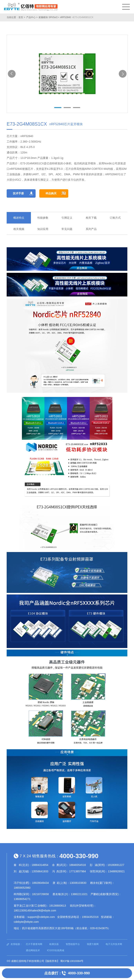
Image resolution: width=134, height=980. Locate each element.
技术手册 (18, 193)
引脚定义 (67, 218)
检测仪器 (54, 944)
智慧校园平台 (73, 944)
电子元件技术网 (114, 944)
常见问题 (67, 229)
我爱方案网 (93, 944)
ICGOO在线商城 (56, 950)
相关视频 (19, 229)
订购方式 (115, 218)
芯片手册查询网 (34, 944)
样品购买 (51, 193)
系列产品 (91, 229)
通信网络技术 (33, 950)
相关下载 (91, 218)
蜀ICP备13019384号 (72, 961)
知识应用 (43, 229)
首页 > (22, 17)
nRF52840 (65, 17)
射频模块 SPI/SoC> (49, 17)
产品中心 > (32, 17)
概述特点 (19, 218)
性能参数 (43, 218)
